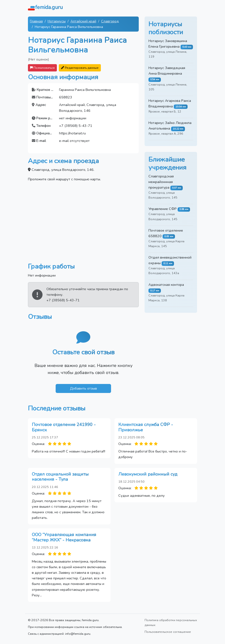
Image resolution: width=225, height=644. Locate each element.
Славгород (110, 21)
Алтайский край (83, 21)
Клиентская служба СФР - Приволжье (146, 427)
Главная (36, 21)
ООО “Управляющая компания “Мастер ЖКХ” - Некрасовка (64, 537)
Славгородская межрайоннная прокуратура (161, 182)
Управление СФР (163, 209)
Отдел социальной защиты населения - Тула (60, 477)
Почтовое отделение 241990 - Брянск (64, 427)
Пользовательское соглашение (168, 632)
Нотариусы (57, 21)
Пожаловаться (42, 68)
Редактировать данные (80, 68)
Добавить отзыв (83, 388)
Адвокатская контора (166, 285)
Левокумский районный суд (148, 474)
